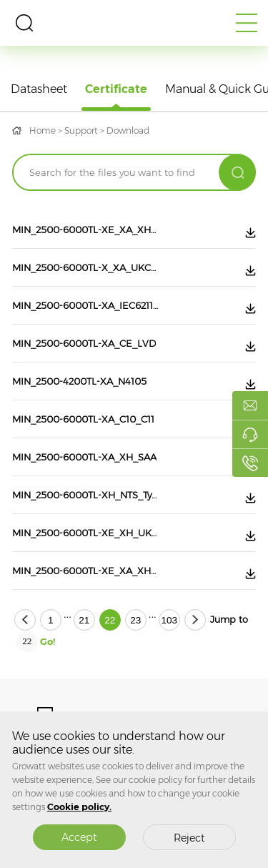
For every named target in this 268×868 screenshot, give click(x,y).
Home (43, 130)
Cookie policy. (79, 807)
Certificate (116, 89)
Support (81, 130)
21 (84, 620)
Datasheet (39, 89)
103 (169, 620)
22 (110, 620)
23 (135, 620)
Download (128, 130)
